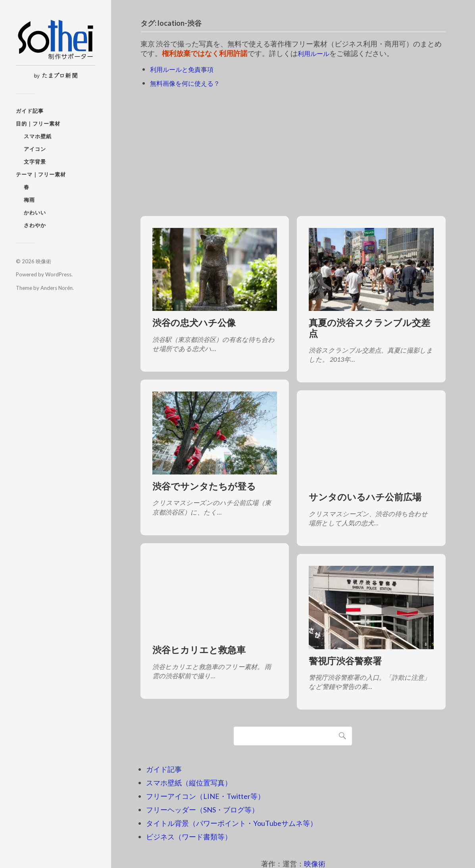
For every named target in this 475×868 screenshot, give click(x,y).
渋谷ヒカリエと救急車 (199, 650)
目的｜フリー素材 (38, 123)
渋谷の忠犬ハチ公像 (194, 323)
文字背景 (35, 162)
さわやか (35, 225)
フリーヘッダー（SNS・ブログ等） (202, 810)
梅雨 (29, 200)
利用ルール (315, 53)
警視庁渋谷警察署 (345, 661)
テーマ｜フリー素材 (41, 174)
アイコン (35, 149)
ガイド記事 (30, 111)
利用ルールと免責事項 (186, 69)
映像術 (43, 261)
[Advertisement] (293, 148)
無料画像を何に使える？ (189, 83)
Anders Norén (57, 288)
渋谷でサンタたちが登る (204, 486)
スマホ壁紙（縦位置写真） (189, 783)
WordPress (58, 274)
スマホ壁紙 (38, 136)
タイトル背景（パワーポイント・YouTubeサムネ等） (232, 823)
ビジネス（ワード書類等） (189, 837)
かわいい (35, 212)
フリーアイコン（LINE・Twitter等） (205, 796)
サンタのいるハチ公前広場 (365, 497)
